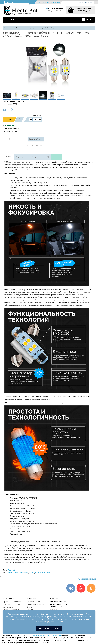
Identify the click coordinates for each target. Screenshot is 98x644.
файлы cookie (70, 614)
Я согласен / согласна (49, 628)
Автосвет (19, 28)
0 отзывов (40, 145)
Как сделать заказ (35, 601)
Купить (8, 120)
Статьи (30, 607)
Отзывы (30, 610)
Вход (40, 2)
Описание (9, 157)
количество (37, 115)
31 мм (10, 573)
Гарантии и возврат (35, 604)
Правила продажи (11, 610)
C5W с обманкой (21, 573)
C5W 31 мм (40, 573)
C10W (32, 573)
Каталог (15, 19)
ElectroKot (12, 570)
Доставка (56, 157)
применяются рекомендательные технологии (43, 635)
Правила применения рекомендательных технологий (12, 604)
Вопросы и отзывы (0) (41, 157)
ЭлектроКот (9, 28)
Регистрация (54, 2)
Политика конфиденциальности (49, 622)
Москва (8, 2)
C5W (48, 573)
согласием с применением (20, 619)
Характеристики (22, 157)
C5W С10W (49, 28)
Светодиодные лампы (34, 28)
